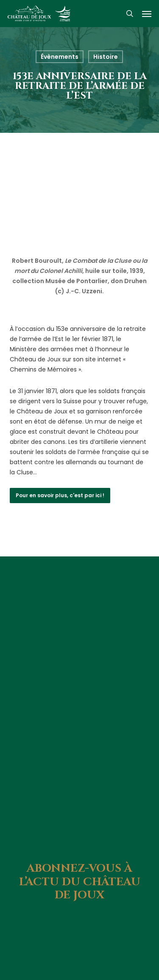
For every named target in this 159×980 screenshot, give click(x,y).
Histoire (106, 57)
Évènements (60, 57)
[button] (147, 14)
